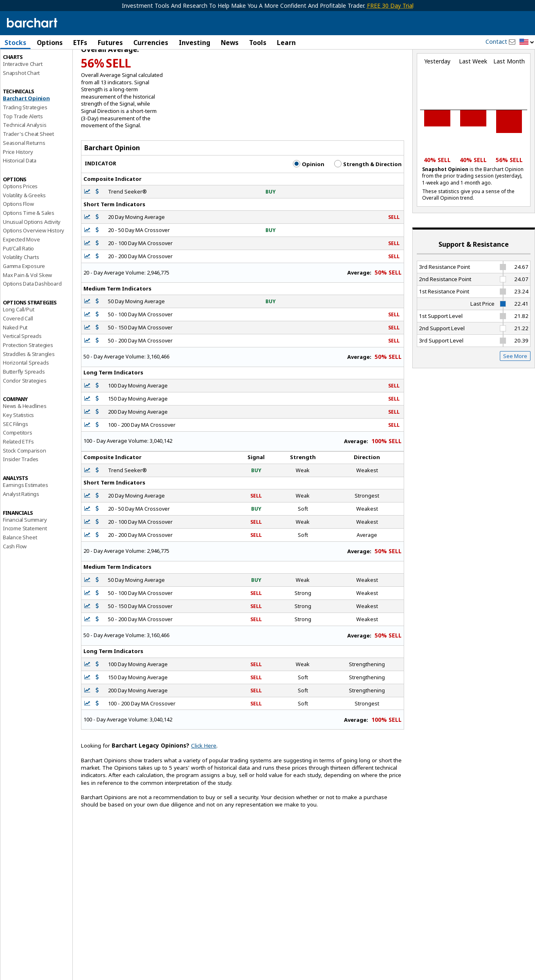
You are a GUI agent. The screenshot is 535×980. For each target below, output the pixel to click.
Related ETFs (18, 476)
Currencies (151, 43)
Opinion (309, 199)
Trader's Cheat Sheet (28, 169)
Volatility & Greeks (24, 230)
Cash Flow (15, 581)
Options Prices (20, 221)
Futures (110, 43)
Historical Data (20, 196)
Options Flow (18, 239)
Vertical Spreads (22, 371)
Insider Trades (21, 494)
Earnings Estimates (25, 520)
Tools (258, 43)
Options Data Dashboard (32, 319)
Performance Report (27, 73)
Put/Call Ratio (18, 283)
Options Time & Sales (29, 248)
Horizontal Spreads (26, 398)
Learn (286, 43)
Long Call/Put (18, 345)
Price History (18, 187)
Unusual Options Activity (32, 257)
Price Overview (21, 64)
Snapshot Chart (21, 108)
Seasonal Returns (24, 178)
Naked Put (15, 362)
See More (515, 391)
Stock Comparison (25, 485)
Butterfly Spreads (24, 406)
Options (50, 43)
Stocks (15, 43)
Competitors (18, 468)
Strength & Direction (368, 199)
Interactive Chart (23, 99)
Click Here (204, 781)
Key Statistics (18, 450)
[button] (527, 42)
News (230, 43)
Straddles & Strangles (29, 389)
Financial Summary (25, 554)
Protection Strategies (28, 380)
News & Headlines (25, 441)
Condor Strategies (25, 415)
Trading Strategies (25, 142)
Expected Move (21, 274)
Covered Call (18, 353)
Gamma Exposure (24, 301)
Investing (194, 43)
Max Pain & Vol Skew (27, 310)
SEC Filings (16, 459)
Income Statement (25, 563)
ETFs (80, 43)
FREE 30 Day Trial (390, 6)
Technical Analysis (25, 160)
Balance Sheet (20, 572)
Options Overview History (34, 266)
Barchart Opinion (26, 133)
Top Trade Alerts (23, 151)
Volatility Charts (21, 292)
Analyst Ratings (21, 529)
